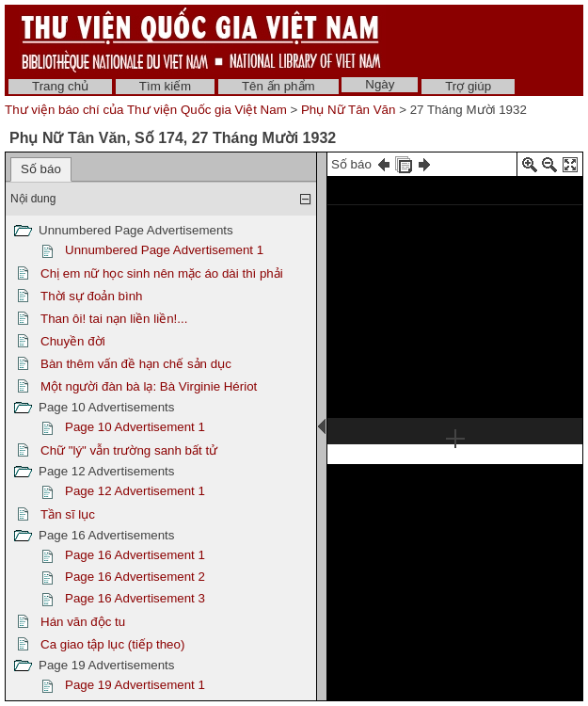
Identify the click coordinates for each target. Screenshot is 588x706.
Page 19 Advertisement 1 (135, 685)
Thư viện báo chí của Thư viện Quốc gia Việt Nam (146, 110)
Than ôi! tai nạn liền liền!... (114, 319)
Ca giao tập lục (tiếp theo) (112, 644)
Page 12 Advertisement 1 (135, 491)
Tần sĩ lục (68, 514)
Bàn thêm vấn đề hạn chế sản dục (136, 364)
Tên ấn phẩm (278, 86)
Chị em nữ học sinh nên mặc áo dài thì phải (162, 273)
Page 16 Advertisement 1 (135, 555)
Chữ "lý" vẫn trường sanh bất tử (129, 450)
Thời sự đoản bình (91, 296)
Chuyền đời (73, 341)
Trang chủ (60, 86)
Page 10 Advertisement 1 (135, 427)
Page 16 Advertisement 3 (135, 598)
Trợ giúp (468, 86)
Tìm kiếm (165, 86)
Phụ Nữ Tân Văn (348, 110)
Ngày (380, 84)
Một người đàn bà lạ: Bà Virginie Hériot (149, 386)
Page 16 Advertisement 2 (135, 577)
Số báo (41, 169)
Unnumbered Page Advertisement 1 (164, 250)
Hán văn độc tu (83, 622)
